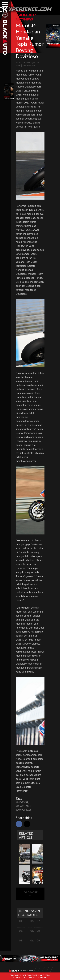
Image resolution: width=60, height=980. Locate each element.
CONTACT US (19, 978)
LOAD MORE (30, 894)
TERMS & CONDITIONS (37, 978)
